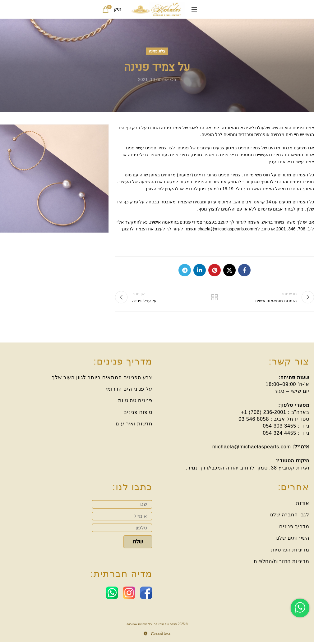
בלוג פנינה (157, 51)
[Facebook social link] (244, 270)
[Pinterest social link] (215, 270)
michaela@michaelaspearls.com (252, 449)
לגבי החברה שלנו (289, 517)
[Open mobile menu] (194, 9)
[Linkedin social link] (200, 270)
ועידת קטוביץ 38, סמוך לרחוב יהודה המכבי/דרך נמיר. (248, 470)
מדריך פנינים (294, 528)
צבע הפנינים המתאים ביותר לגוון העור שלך (102, 379)
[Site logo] (157, 9)
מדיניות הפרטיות (290, 551)
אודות (303, 505)
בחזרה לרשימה (215, 298)
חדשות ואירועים (134, 426)
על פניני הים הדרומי (129, 391)
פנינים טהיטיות (135, 402)
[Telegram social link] (185, 270)
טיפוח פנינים (138, 414)
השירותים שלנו (292, 540)
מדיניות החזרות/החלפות (282, 563)
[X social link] (229, 270)
